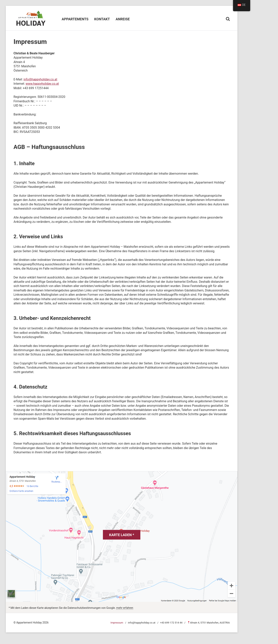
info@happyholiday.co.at (40, 79)
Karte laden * (122, 535)
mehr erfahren (125, 608)
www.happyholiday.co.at (42, 84)
